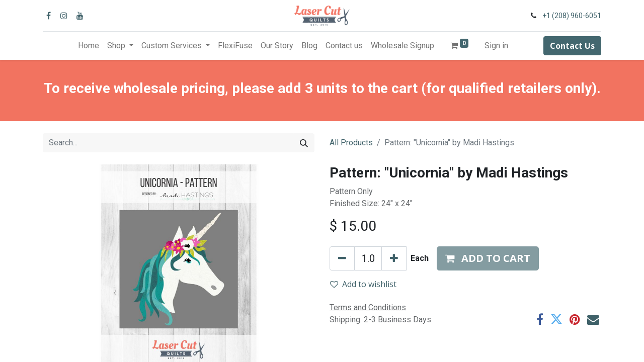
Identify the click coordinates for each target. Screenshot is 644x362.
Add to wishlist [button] (363, 284)
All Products (351, 143)
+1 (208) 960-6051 (572, 16)
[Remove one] (342, 258)
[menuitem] (89, 46)
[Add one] (394, 258)
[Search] (304, 143)
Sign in (496, 46)
